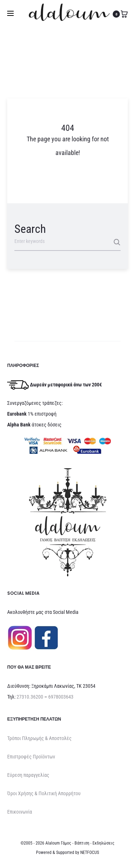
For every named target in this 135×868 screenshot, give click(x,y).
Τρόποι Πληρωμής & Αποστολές (39, 738)
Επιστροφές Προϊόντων (31, 757)
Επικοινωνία (20, 812)
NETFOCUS (90, 852)
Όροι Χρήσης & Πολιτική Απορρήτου (44, 793)
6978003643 (61, 697)
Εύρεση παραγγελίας (28, 775)
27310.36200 (30, 697)
